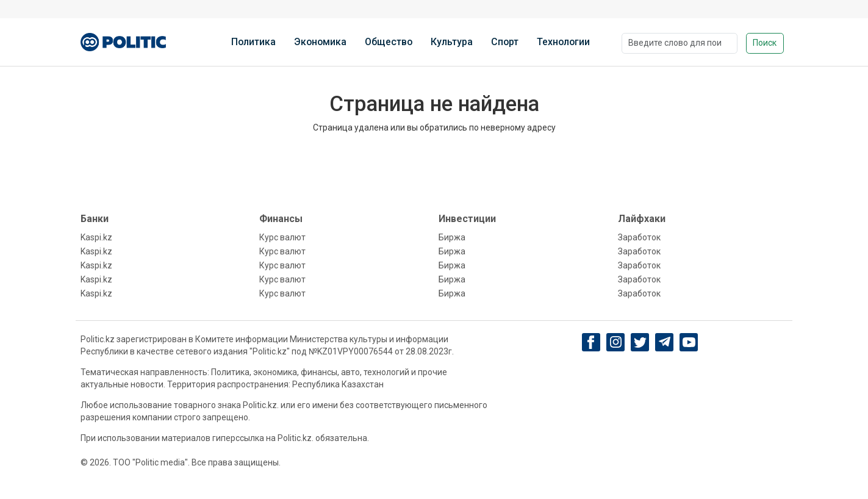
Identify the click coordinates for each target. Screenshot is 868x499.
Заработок (639, 237)
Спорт (505, 42)
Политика (253, 42)
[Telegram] (665, 342)
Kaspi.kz (96, 237)
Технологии (563, 42)
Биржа (452, 237)
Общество (389, 42)
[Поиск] (680, 43)
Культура (452, 42)
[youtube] (689, 342)
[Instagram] (616, 342)
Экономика (320, 42)
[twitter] (640, 343)
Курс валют (282, 237)
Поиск (765, 43)
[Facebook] (591, 342)
